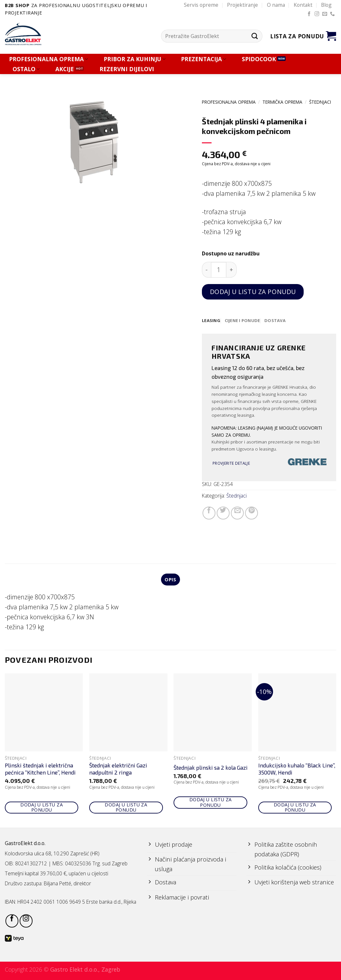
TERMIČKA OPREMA (282, 102)
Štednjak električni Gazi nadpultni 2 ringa (118, 770)
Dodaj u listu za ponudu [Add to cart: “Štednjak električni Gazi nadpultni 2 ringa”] (126, 808)
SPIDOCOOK (259, 59)
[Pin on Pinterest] (251, 513)
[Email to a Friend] (237, 513)
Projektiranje (242, 5)
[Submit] (255, 36)
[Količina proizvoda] (219, 270)
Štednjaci (320, 102)
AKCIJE (65, 69)
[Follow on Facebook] (309, 14)
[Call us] (332, 14)
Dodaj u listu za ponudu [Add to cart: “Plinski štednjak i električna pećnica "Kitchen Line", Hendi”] (42, 808)
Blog (326, 5)
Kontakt (303, 5)
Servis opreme (201, 5)
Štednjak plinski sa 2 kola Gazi (211, 768)
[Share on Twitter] (223, 513)
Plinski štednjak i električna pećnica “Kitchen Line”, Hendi (40, 770)
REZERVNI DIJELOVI (127, 69)
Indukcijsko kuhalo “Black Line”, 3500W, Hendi (297, 770)
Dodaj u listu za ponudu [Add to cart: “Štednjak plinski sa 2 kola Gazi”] (211, 803)
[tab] (211, 321)
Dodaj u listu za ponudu (253, 292)
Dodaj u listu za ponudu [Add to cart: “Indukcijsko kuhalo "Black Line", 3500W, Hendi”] (295, 808)
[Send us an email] (325, 14)
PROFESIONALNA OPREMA (48, 59)
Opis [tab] (170, 580)
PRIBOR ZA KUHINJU (135, 59)
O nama (276, 5)
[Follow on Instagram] (317, 14)
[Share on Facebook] (209, 513)
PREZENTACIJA (204, 59)
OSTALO (26, 69)
